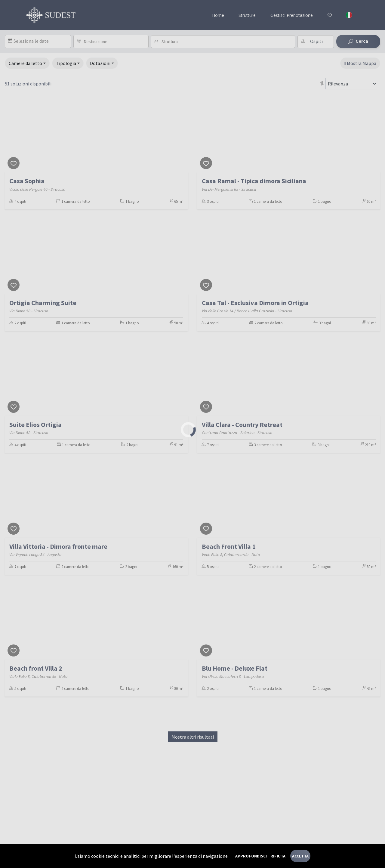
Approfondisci (251, 856)
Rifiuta (278, 856)
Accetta (300, 856)
